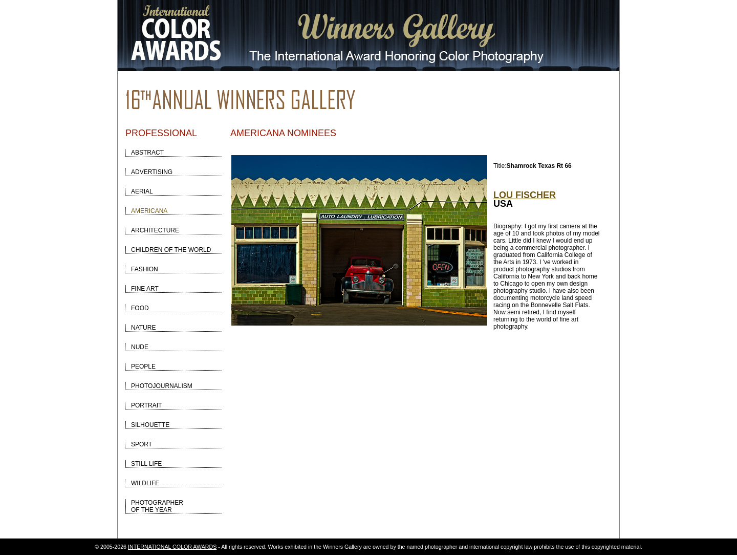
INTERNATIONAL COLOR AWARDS (172, 547)
